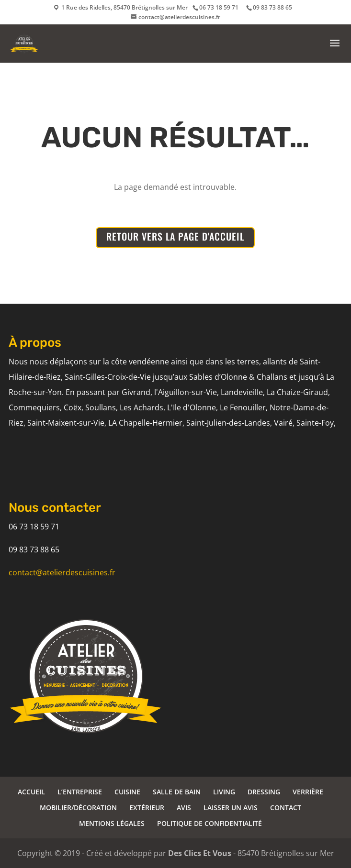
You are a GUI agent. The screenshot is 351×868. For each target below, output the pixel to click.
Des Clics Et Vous (200, 853)
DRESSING (264, 792)
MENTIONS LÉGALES (112, 823)
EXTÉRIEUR (147, 808)
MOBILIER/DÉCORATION (78, 808)
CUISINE (127, 792)
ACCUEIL (31, 792)
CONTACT (286, 808)
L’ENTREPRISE (80, 792)
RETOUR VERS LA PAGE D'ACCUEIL (175, 236)
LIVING (224, 792)
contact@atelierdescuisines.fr (62, 572)
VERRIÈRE (308, 792)
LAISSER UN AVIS (231, 808)
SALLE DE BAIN (177, 792)
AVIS (184, 808)
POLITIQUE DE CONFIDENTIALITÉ (209, 823)
